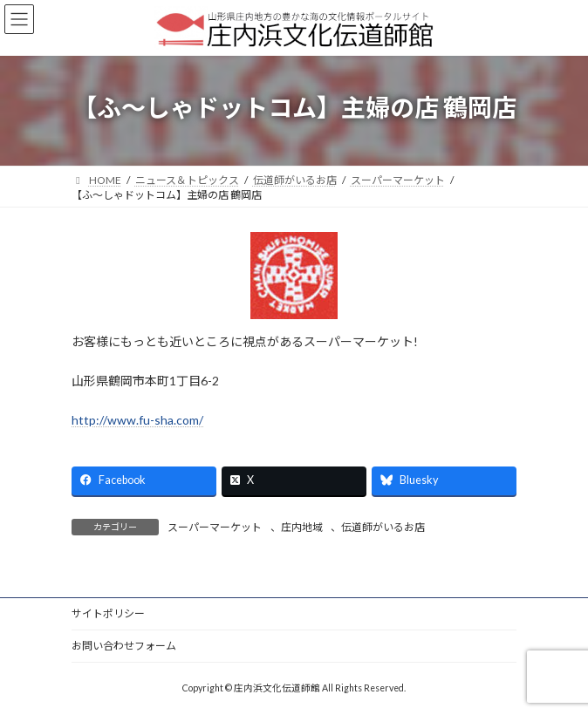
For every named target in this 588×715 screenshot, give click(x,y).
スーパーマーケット (215, 527)
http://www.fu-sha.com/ (137, 420)
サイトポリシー (108, 613)
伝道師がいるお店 (383, 527)
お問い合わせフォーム (124, 646)
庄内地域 (302, 527)
